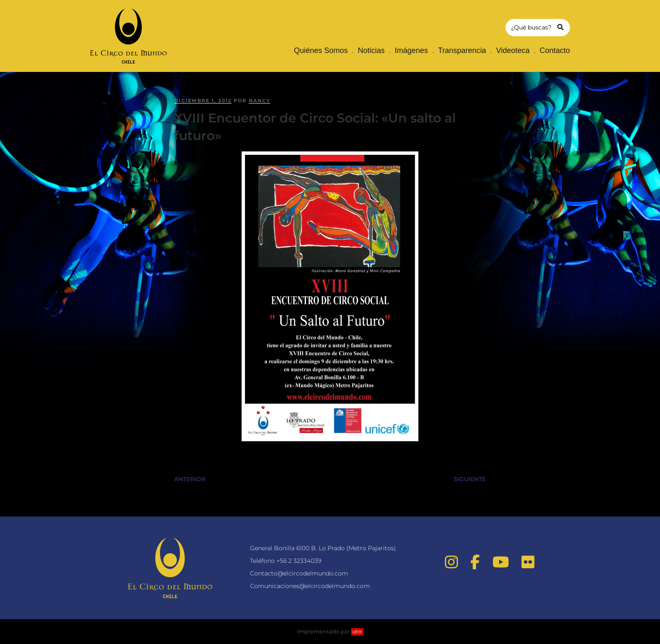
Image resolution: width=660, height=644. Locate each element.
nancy (259, 101)
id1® (357, 632)
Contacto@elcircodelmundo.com (299, 573)
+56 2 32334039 (299, 561)
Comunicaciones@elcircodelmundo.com (310, 586)
